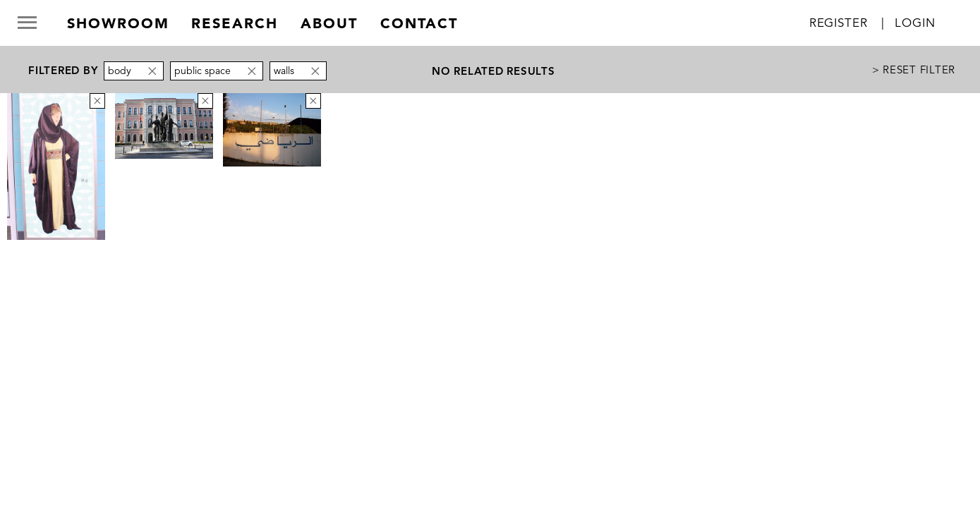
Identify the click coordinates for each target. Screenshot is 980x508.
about (329, 23)
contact (419, 23)
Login (915, 23)
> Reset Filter (914, 69)
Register (839, 23)
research (235, 23)
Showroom (118, 23)
